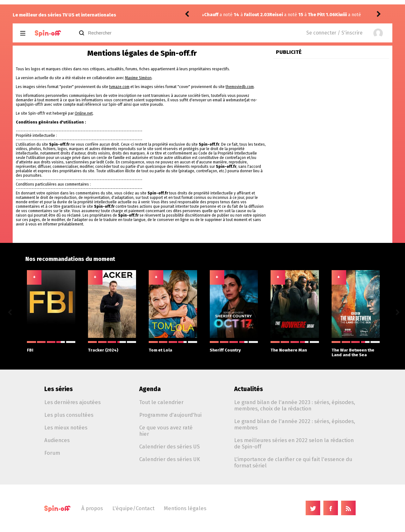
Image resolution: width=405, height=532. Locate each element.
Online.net (84, 113)
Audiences (57, 440)
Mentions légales (185, 508)
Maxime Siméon (138, 78)
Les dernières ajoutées (72, 402)
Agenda (150, 389)
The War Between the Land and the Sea (356, 349)
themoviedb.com (240, 87)
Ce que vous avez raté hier (166, 431)
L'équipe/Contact (133, 508)
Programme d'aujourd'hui (170, 415)
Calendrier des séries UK (170, 459)
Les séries (59, 389)
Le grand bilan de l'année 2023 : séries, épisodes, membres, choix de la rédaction (295, 405)
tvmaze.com (119, 87)
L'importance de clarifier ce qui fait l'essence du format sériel (293, 462)
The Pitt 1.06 (256, 15)
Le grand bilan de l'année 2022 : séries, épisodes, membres (295, 424)
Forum (52, 453)
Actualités (249, 389)
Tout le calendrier (161, 402)
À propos (92, 508)
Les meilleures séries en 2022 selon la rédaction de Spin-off (294, 443)
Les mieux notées (66, 427)
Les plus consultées (69, 415)
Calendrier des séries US (169, 446)
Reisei (211, 15)
